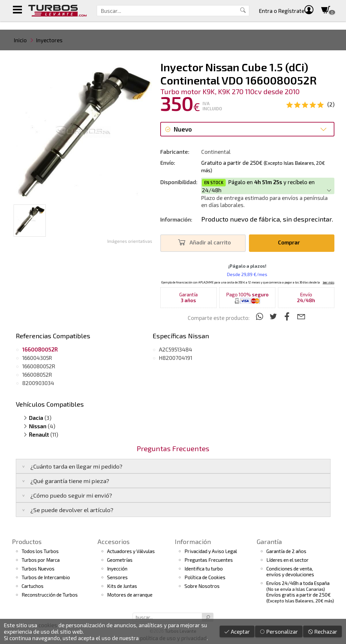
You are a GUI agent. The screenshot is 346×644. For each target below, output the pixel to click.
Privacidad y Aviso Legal (211, 551)
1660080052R (39, 366)
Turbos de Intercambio (46, 577)
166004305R (37, 358)
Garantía (269, 541)
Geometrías (120, 560)
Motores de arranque (130, 595)
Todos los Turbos (40, 551)
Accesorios (114, 541)
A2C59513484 (176, 349)
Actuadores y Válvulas (131, 551)
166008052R (37, 374)
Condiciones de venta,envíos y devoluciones (290, 571)
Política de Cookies (205, 577)
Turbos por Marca (41, 560)
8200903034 (38, 383)
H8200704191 (176, 358)
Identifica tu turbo (204, 569)
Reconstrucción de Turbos (50, 595)
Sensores (117, 577)
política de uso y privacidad (173, 638)
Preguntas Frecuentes (209, 560)
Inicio (20, 40)
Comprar (291, 242)
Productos (27, 541)
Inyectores (49, 40)
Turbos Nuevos (38, 569)
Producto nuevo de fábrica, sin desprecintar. (267, 219)
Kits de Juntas (122, 586)
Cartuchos (33, 586)
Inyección (117, 569)
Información (193, 541)
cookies (48, 625)
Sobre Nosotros (202, 586)
